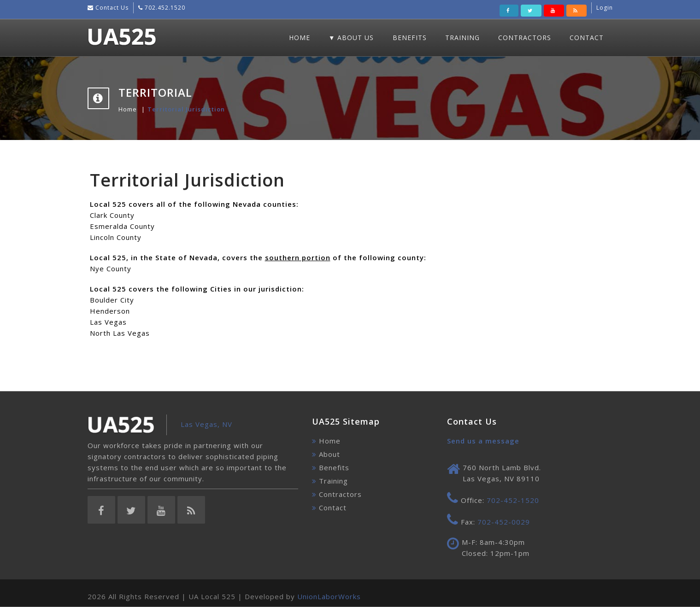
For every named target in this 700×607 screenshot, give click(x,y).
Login (605, 8)
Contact (587, 38)
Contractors (525, 38)
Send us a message (483, 441)
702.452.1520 (164, 8)
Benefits (410, 38)
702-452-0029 (504, 522)
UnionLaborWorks (329, 596)
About (329, 454)
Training (462, 38)
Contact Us (111, 8)
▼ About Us (351, 38)
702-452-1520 (513, 500)
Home (300, 38)
